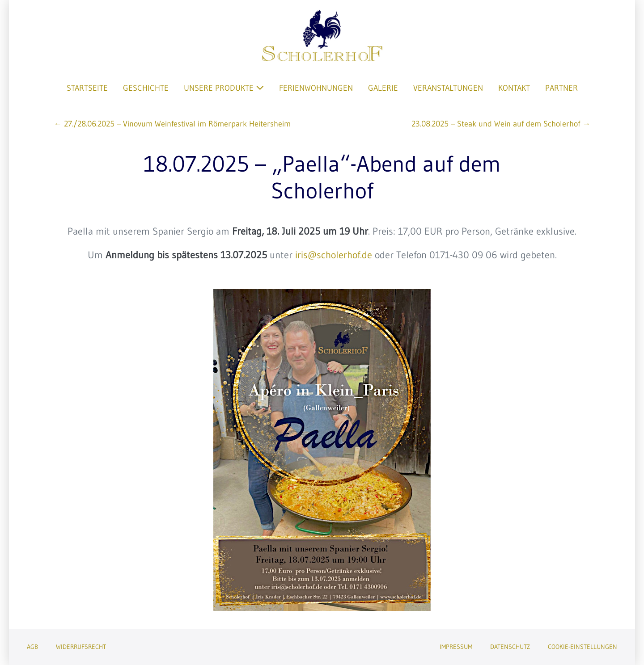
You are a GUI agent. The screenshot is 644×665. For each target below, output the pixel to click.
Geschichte (146, 88)
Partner (561, 88)
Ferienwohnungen (316, 88)
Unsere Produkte (224, 88)
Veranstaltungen (448, 88)
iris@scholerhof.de (334, 255)
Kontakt (514, 88)
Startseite (87, 88)
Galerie (383, 88)
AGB (32, 647)
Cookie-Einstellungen (583, 647)
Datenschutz (510, 647)
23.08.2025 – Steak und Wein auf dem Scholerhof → (501, 124)
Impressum (456, 647)
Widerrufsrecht (81, 647)
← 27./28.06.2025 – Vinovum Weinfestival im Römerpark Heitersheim (172, 124)
